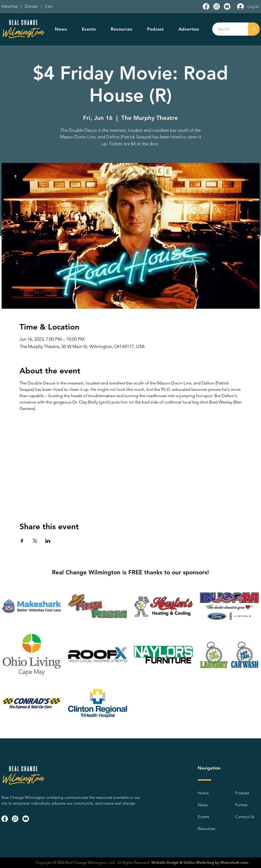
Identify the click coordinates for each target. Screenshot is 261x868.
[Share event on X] (35, 541)
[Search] (227, 29)
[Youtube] (227, 6)
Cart (49, 6)
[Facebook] (206, 6)
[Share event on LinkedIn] (48, 541)
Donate (32, 6)
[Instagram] (217, 6)
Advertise (10, 6)
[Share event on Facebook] (22, 541)
